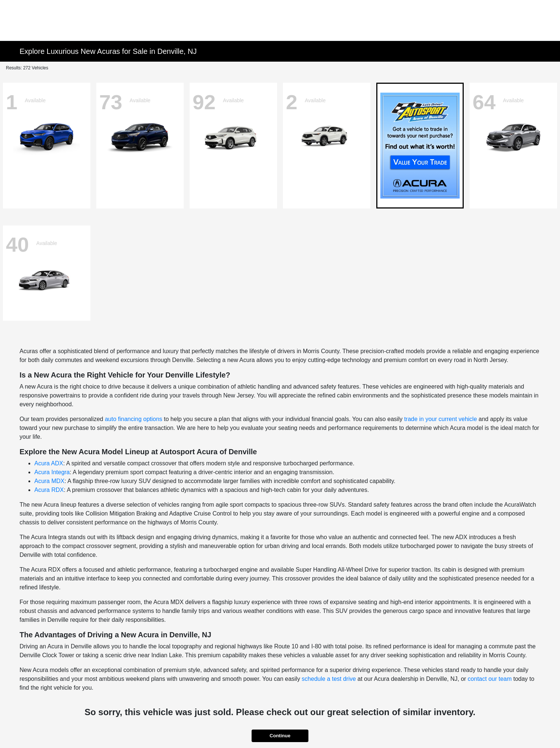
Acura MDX (49, 481)
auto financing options (134, 419)
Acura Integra (52, 472)
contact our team (490, 679)
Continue (280, 736)
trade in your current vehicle (440, 419)
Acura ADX (49, 463)
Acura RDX (49, 490)
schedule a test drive (329, 679)
